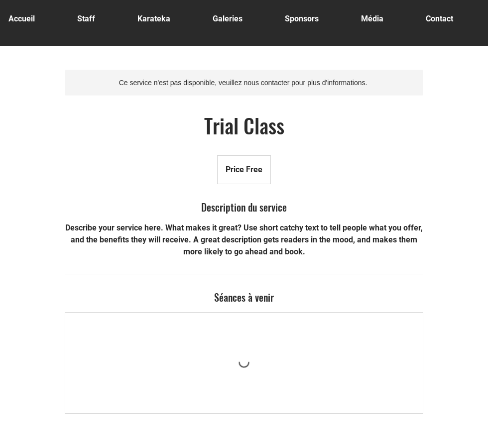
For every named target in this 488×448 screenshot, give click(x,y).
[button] (241, 19)
